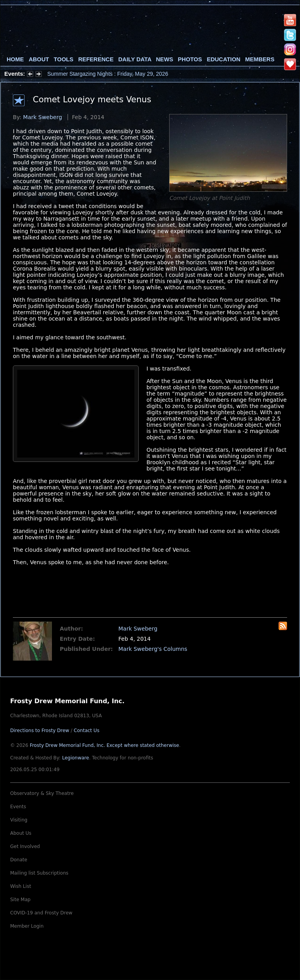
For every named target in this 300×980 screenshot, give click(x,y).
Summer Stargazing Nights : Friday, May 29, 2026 (108, 74)
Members (260, 59)
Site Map (20, 900)
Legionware (76, 758)
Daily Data (135, 59)
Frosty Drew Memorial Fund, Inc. (104, 745)
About (39, 59)
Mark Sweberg (43, 117)
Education (223, 59)
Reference (96, 59)
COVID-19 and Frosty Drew (41, 913)
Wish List (21, 886)
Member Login (27, 926)
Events (18, 807)
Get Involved (25, 846)
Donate (19, 860)
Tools (64, 59)
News (164, 59)
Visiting (19, 820)
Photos (190, 59)
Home (15, 59)
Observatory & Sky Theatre (42, 793)
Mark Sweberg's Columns (153, 649)
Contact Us (87, 731)
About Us (21, 833)
